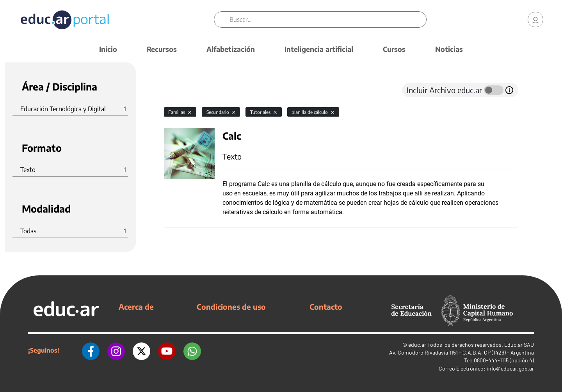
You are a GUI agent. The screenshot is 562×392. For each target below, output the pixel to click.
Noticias (449, 49)
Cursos (394, 49)
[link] (535, 20)
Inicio (108, 49)
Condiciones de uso (231, 307)
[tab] (180, 90)
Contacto (326, 307)
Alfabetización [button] (231, 49)
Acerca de (136, 307)
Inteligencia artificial (319, 49)
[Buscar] (328, 20)
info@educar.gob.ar (510, 368)
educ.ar (417, 345)
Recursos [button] (162, 49)
